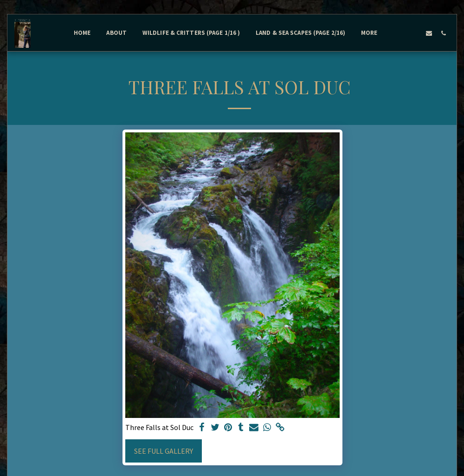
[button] (400, 33)
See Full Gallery (164, 451)
